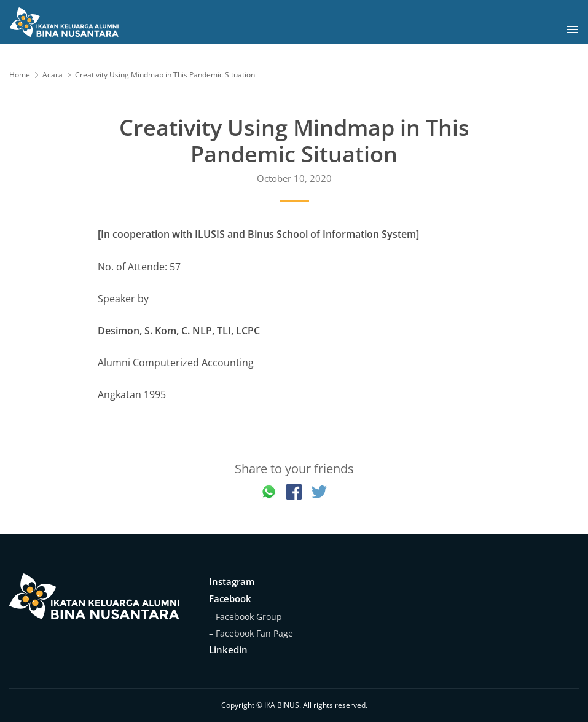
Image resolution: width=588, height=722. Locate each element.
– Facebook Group (245, 617)
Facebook (230, 598)
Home (20, 75)
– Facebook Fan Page (251, 633)
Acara (53, 75)
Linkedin (228, 649)
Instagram (232, 581)
